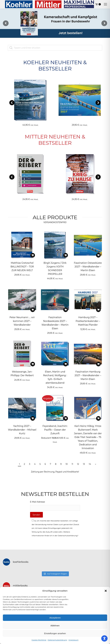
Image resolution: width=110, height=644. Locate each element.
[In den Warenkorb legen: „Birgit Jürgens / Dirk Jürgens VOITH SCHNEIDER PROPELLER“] (66, 255)
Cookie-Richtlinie (39, 640)
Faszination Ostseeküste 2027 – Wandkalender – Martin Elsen (88, 267)
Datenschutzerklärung (57, 640)
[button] (106, 591)
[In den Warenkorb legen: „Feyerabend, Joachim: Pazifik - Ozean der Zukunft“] (66, 418)
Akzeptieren (55, 618)
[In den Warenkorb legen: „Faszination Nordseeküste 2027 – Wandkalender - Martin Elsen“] (66, 310)
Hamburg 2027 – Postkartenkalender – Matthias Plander (88, 321)
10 (67, 464)
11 (72, 464)
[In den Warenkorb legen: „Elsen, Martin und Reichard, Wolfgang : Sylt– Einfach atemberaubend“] (66, 364)
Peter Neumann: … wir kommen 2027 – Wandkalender (22, 321)
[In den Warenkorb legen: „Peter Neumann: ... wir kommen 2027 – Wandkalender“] (33, 310)
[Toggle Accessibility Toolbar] (104, 638)
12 (78, 464)
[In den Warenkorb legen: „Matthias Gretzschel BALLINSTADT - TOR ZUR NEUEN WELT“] (33, 255)
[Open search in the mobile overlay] (55, 48)
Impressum (73, 640)
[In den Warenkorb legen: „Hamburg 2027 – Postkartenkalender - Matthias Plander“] (98, 310)
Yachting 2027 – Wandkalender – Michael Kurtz (22, 430)
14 (90, 464)
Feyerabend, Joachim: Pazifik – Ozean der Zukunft (55, 430)
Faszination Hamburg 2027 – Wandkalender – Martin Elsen (88, 375)
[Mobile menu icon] (105, 4)
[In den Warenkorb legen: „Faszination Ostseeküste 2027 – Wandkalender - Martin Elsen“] (98, 255)
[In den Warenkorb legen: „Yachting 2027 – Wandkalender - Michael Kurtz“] (33, 418)
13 (84, 464)
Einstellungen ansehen (55, 633)
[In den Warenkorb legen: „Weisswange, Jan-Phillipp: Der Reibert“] (33, 364)
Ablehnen (55, 626)
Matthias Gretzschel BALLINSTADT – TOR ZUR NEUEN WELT (22, 267)
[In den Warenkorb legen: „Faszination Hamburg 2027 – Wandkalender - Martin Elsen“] (98, 364)
